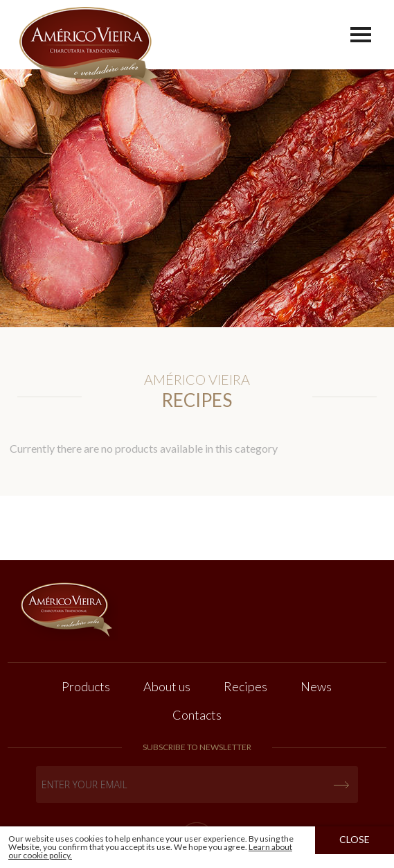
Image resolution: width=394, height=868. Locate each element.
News (316, 686)
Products (86, 686)
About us (167, 686)
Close (355, 839)
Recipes (245, 686)
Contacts (197, 715)
